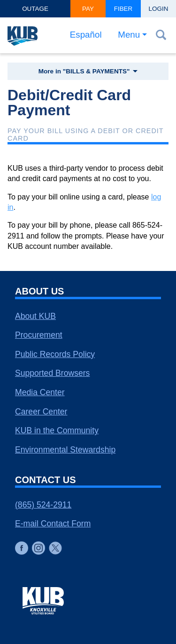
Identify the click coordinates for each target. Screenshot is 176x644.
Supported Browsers (52, 373)
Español (86, 35)
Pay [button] (88, 9)
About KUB (35, 316)
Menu (129, 35)
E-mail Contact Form (53, 524)
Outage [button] (35, 9)
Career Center (41, 412)
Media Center (40, 392)
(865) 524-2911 (43, 505)
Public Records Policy (55, 354)
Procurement (39, 335)
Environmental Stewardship (65, 450)
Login (159, 9)
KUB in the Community (57, 430)
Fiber (123, 9)
